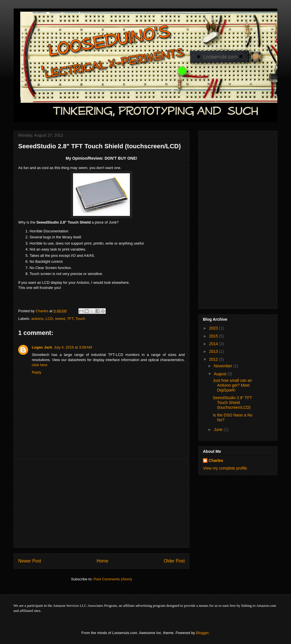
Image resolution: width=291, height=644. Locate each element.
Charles (216, 460)
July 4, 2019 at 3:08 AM (73, 347)
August (220, 374)
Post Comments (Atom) (113, 579)
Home (103, 561)
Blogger (202, 633)
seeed (60, 319)
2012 (214, 359)
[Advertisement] (101, 503)
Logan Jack (42, 347)
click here (40, 365)
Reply (37, 372)
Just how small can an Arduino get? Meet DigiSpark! (232, 385)
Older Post (174, 561)
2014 (214, 344)
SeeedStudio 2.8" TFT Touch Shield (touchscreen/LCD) (232, 403)
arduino (37, 319)
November (223, 366)
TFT (70, 319)
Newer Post (30, 561)
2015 (214, 336)
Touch (80, 319)
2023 (214, 328)
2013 (214, 351)
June (219, 430)
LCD (49, 319)
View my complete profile (225, 468)
